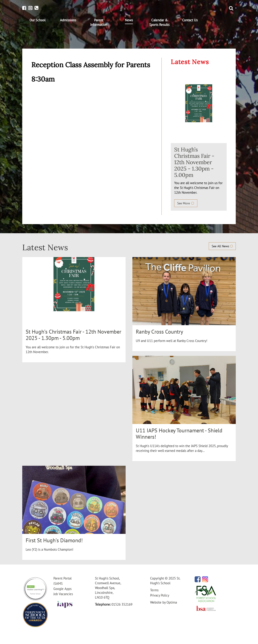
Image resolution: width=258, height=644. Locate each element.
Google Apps (62, 589)
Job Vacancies (63, 594)
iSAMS (58, 583)
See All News (222, 246)
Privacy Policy (160, 595)
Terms (154, 590)
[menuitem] (37, 20)
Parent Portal (62, 578)
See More (186, 203)
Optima (172, 602)
